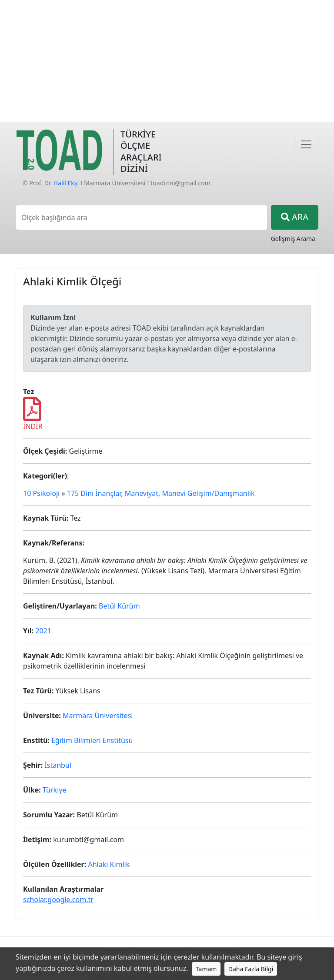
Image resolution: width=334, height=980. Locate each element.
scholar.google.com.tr (58, 900)
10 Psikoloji (41, 493)
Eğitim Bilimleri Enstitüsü (92, 740)
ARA (295, 217)
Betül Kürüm (119, 606)
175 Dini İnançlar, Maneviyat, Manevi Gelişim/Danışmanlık (161, 493)
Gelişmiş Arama (293, 239)
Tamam (206, 969)
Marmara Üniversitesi (98, 716)
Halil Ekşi (66, 183)
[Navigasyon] (306, 144)
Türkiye (54, 790)
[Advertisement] (167, 61)
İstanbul (58, 765)
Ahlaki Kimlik (109, 864)
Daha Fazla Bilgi (251, 969)
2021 (43, 631)
